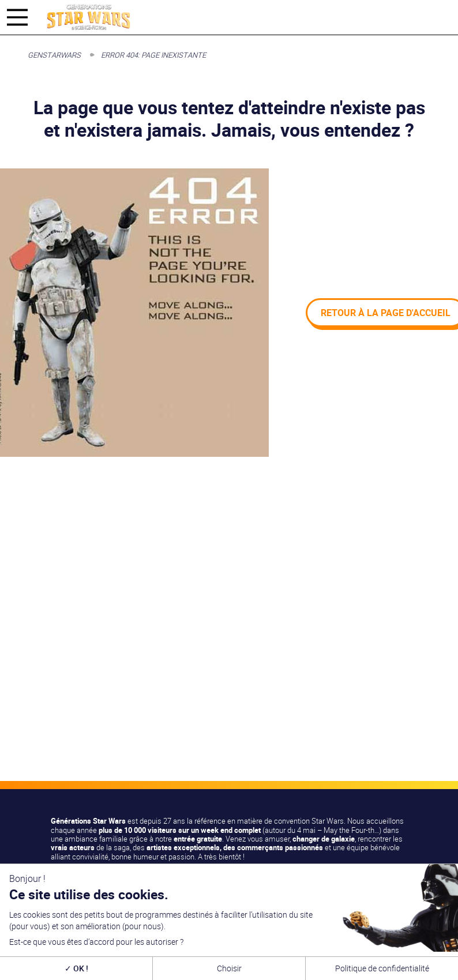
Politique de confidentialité (382, 968)
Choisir (229, 968)
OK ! (76, 968)
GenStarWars (54, 55)
